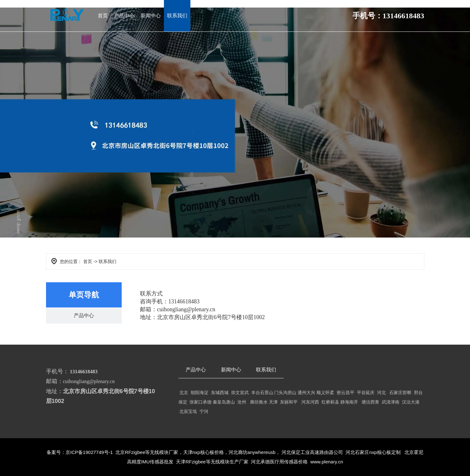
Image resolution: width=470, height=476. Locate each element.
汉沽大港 (411, 402)
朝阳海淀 (201, 393)
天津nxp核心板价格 (203, 452)
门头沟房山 (285, 393)
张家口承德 (200, 402)
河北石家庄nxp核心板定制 (373, 452)
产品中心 (124, 16)
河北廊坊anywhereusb (252, 452)
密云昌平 (345, 393)
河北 (381, 393)
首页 (103, 16)
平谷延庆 (366, 393)
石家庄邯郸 (400, 393)
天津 (273, 402)
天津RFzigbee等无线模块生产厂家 (211, 462)
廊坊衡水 (259, 402)
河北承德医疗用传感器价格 (279, 462)
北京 (184, 393)
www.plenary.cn (327, 462)
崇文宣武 (239, 393)
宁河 (204, 411)
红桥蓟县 (330, 402)
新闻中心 (151, 16)
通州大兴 (306, 393)
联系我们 (177, 16)
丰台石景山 (262, 393)
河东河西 (310, 402)
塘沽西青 (371, 402)
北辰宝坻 (189, 411)
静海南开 (349, 402)
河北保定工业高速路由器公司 (312, 452)
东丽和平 (289, 402)
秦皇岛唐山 (224, 402)
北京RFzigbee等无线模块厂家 (147, 452)
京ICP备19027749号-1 (89, 452)
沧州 (243, 402)
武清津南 (390, 402)
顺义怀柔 (325, 393)
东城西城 (220, 393)
